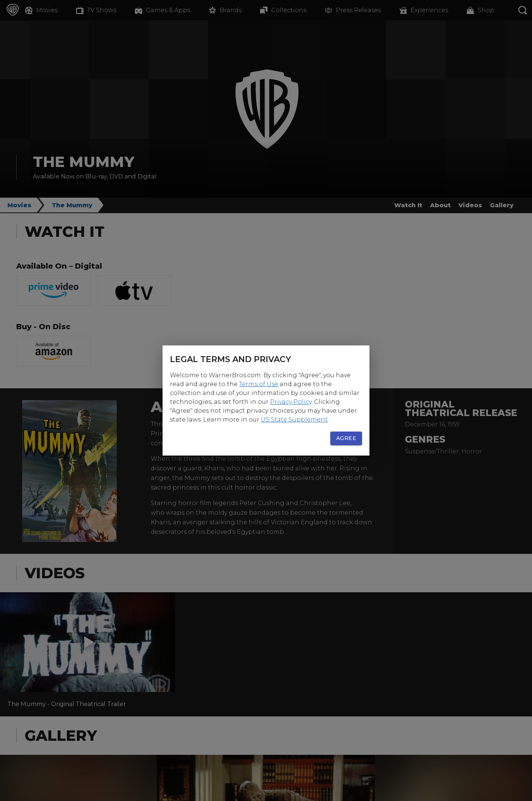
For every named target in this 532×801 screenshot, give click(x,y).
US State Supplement (294, 420)
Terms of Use (259, 384)
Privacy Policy (291, 402)
